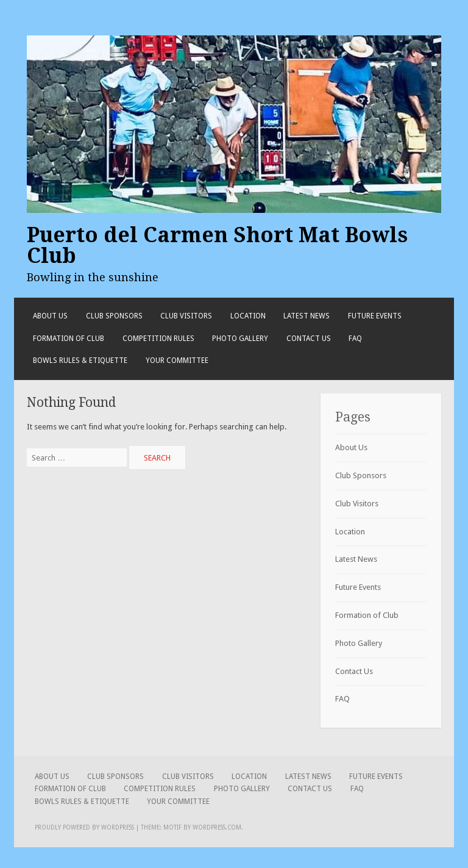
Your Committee (177, 360)
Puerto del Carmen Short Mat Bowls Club (217, 245)
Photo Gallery (240, 339)
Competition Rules (158, 339)
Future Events (375, 316)
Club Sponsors (114, 316)
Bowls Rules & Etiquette (80, 360)
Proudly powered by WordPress (84, 827)
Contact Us (309, 339)
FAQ (355, 339)
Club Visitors (186, 316)
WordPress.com (217, 827)
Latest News (307, 316)
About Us (50, 316)
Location (248, 316)
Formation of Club (69, 339)
